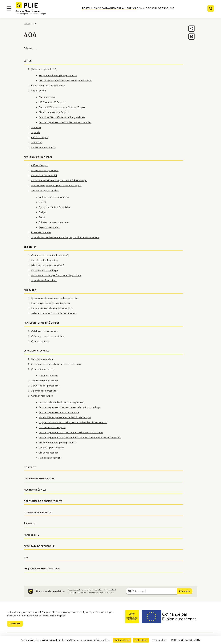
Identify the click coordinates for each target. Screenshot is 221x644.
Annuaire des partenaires (45, 381)
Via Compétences (49, 453)
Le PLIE (28, 61)
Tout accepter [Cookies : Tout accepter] (122, 640)
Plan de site (31, 535)
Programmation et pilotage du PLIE (58, 76)
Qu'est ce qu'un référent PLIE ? (48, 86)
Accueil (27, 24)
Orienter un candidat (42, 359)
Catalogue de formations (45, 331)
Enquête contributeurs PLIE (42, 569)
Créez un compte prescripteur (48, 336)
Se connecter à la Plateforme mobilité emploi (56, 364)
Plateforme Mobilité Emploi (54, 112)
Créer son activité (41, 232)
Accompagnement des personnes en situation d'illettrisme (71, 433)
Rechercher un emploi (38, 157)
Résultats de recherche (39, 546)
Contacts (15, 624)
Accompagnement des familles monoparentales (65, 122)
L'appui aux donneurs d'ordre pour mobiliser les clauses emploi (73, 423)
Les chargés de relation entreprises (51, 303)
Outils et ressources (42, 396)
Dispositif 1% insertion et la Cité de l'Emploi (62, 107)
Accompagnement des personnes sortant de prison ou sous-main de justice (80, 438)
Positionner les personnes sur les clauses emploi (65, 417)
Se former (30, 247)
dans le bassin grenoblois (128, 8)
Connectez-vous (40, 341)
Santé (42, 217)
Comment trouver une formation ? (50, 255)
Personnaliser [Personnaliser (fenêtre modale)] (159, 640)
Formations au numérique (45, 270)
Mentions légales (35, 490)
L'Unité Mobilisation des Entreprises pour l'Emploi (65, 81)
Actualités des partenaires (45, 386)
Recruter (30, 290)
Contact (30, 467)
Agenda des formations (44, 280)
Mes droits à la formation (44, 260)
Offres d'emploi (40, 138)
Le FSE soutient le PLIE (43, 148)
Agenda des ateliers (50, 227)
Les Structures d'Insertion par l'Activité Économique (59, 181)
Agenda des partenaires (44, 391)
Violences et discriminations (54, 197)
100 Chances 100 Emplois (52, 102)
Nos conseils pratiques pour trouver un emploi (56, 186)
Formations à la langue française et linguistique (56, 275)
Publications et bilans (50, 458)
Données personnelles (38, 512)
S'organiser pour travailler (45, 191)
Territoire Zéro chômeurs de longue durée (62, 117)
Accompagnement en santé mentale (59, 412)
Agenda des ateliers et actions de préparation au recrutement (65, 237)
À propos (30, 524)
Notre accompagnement (45, 170)
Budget (43, 212)
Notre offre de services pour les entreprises (55, 298)
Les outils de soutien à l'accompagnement (62, 402)
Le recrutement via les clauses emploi (52, 308)
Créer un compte (48, 376)
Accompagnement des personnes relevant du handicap (69, 407)
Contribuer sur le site (43, 369)
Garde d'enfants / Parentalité (55, 207)
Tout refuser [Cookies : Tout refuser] (141, 640)
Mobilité (43, 202)
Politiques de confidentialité (43, 501)
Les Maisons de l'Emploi (44, 176)
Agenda (36, 133)
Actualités (37, 143)
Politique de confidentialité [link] (186, 640)
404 (26, 557)
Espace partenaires (36, 351)
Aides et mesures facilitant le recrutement (54, 313)
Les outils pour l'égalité (51, 448)
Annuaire (36, 127)
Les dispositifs (39, 91)
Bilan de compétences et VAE (48, 265)
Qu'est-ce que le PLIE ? (44, 69)
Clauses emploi (47, 97)
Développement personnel (54, 222)
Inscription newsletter (39, 479)
